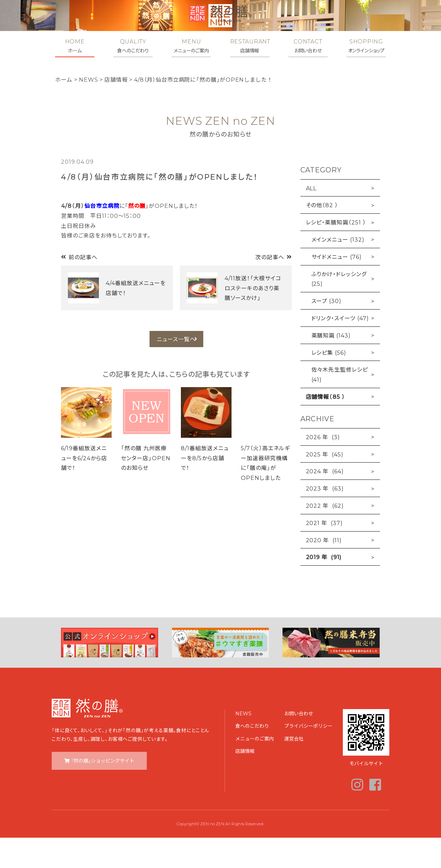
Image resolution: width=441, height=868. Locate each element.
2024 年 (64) (325, 501)
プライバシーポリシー (308, 756)
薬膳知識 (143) (331, 365)
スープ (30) (327, 331)
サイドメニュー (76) (337, 287)
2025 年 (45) (325, 484)
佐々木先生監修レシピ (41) (340, 405)
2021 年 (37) (325, 553)
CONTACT (308, 46)
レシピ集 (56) (329, 382)
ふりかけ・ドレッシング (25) (339, 309)
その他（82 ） (322, 235)
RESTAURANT (250, 46)
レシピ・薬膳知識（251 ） (336, 252)
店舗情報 (245, 781)
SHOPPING (366, 46)
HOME (75, 46)
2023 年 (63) (325, 518)
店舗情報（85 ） (326, 427)
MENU (191, 46)
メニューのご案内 (255, 769)
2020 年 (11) (324, 570)
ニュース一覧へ (176, 371)
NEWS (243, 744)
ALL (311, 218)
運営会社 (294, 769)
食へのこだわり (252, 756)
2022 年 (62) (325, 536)
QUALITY (133, 46)
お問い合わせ (299, 744)
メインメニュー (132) (338, 270)
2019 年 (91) (324, 587)
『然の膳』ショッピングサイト (103, 791)
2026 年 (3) (323, 467)
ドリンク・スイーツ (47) (340, 348)
